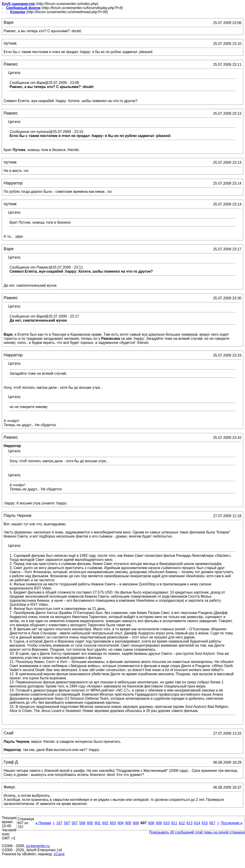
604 (121, 823)
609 (159, 823)
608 (151, 823)
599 (82, 823)
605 (128, 823)
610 (167, 823)
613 (189, 823)
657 (212, 823)
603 (113, 823)
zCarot (59, 854)
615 (205, 823)
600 (90, 823)
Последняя (231, 823)
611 (174, 823)
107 (59, 823)
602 (105, 823)
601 (98, 823)
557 (75, 823)
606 (136, 823)
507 (67, 823)
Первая (43, 823)
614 (197, 823)
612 (182, 823)
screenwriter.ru (38, 846)
